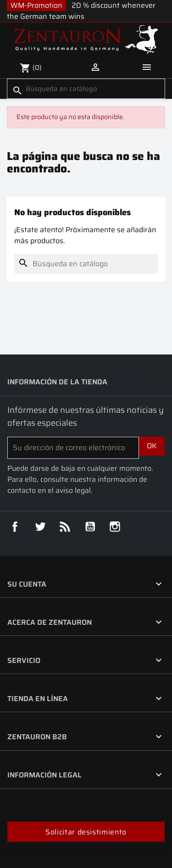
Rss (65, 527)
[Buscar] (86, 89)
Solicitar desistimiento (86, 832)
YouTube (90, 527)
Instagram (115, 527)
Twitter (40, 527)
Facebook (15, 527)
